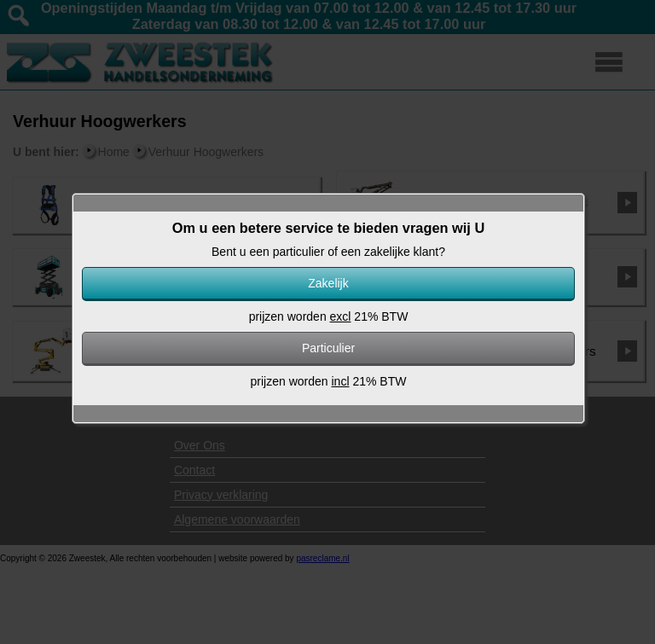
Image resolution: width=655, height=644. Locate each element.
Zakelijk (328, 283)
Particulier (328, 348)
